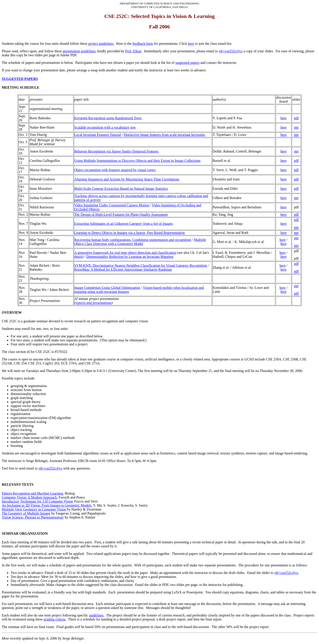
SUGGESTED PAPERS (20, 79)
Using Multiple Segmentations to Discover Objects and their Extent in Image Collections (137, 161)
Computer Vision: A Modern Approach (29, 497)
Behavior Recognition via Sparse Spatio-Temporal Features (116, 151)
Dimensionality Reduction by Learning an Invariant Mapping (130, 257)
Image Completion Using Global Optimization (107, 288)
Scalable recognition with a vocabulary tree (105, 127)
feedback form (143, 44)
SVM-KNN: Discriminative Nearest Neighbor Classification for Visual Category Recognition (141, 265)
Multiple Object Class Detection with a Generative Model (140, 242)
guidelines (96, 615)
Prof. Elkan (133, 51)
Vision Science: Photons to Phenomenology (33, 517)
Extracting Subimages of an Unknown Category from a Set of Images (124, 224)
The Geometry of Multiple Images (26, 513)
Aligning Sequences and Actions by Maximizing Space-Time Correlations (127, 179)
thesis (78, 257)
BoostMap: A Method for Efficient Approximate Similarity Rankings (123, 269)
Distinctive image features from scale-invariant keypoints (164, 135)
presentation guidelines (79, 51)
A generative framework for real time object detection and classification (125, 253)
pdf (296, 118)
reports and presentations (93, 303)
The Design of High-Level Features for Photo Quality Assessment (121, 214)
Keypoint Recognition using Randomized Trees (108, 118)
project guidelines (101, 44)
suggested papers (188, 63)
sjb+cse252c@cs (230, 51)
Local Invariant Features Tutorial (98, 135)
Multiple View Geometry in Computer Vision (34, 509)
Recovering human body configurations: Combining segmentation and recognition (133, 240)
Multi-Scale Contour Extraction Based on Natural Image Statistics (121, 189)
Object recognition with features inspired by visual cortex (115, 170)
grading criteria (54, 619)
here (191, 44)
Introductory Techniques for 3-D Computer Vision (37, 501)
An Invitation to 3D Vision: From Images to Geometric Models (47, 505)
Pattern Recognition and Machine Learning (32, 493)
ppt (296, 127)
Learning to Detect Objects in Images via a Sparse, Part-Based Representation (129, 233)
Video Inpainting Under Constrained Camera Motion (112, 205)
